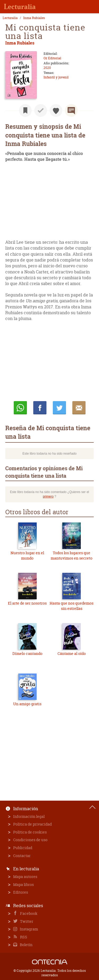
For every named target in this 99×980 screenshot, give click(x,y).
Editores (21, 892)
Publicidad (23, 848)
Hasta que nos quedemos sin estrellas (72, 606)
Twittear (59, 408)
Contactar (22, 856)
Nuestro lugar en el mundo (27, 555)
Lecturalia (10, 18)
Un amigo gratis (27, 704)
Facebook (28, 913)
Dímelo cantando (27, 653)
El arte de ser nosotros (27, 603)
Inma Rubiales (34, 18)
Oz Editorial (52, 58)
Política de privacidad (32, 824)
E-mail (79, 408)
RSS (23, 937)
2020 (47, 68)
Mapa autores (25, 877)
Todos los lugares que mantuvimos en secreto (72, 555)
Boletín (26, 945)
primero (48, 496)
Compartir (40, 408)
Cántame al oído (72, 653)
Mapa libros (23, 884)
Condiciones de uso (30, 840)
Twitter (26, 921)
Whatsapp (20, 408)
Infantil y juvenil (56, 77)
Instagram (29, 929)
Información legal (29, 816)
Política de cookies (30, 832)
